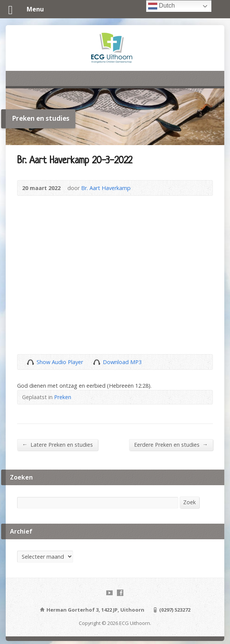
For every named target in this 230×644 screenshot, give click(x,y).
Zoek (189, 502)
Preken (63, 397)
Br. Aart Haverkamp (106, 188)
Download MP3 (122, 362)
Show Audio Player (30, 362)
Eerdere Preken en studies (171, 444)
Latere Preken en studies (57, 444)
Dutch (161, 6)
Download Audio (97, 362)
